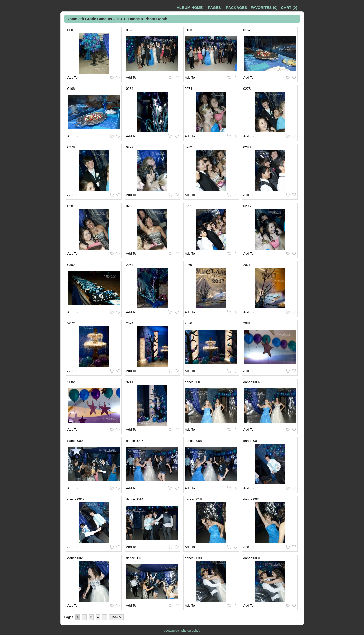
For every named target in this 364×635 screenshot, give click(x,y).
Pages (214, 7)
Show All (116, 617)
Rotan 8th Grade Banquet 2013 (94, 19)
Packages (237, 7)
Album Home (190, 7)
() (264, 7)
